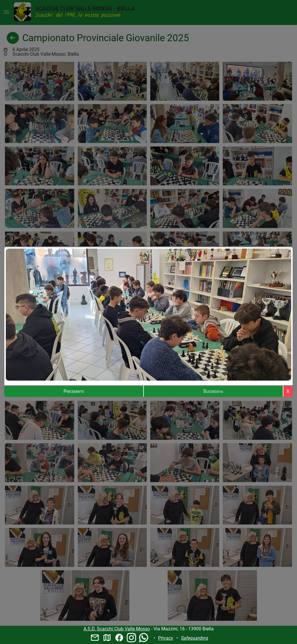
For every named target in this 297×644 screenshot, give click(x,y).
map (107, 638)
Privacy (166, 638)
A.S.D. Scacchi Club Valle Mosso (117, 629)
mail (95, 638)
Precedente (74, 391)
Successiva (213, 391)
